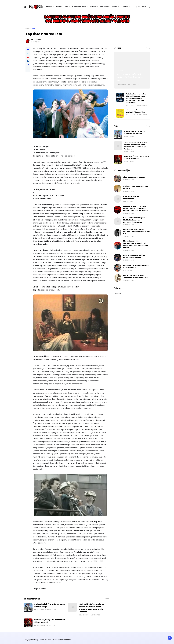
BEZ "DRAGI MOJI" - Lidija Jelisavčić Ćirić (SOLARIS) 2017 (130, 77)
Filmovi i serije (62, 7)
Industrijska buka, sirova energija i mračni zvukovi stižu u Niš (137, 232)
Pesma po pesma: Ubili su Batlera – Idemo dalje (134, 256)
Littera (93, 7)
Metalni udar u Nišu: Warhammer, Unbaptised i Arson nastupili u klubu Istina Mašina (136, 244)
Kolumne (104, 7)
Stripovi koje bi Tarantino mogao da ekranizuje (50, 605)
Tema (114, 7)
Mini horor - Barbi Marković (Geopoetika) (136, 111)
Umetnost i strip (79, 7)
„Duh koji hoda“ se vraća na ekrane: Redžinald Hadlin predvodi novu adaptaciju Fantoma (91, 608)
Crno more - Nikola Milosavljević (131, 197)
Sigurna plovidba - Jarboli (134, 177)
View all (107, 599)
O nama (125, 7)
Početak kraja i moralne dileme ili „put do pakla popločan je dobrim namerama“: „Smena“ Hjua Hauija (136, 98)
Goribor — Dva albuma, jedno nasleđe (136, 187)
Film (34, 28)
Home (28, 28)
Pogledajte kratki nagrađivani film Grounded (136, 266)
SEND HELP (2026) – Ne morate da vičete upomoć (50, 621)
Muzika (49, 7)
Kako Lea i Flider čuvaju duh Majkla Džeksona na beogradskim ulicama (135, 220)
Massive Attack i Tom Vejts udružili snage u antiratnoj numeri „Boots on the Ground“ (136, 208)
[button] (28, 69)
